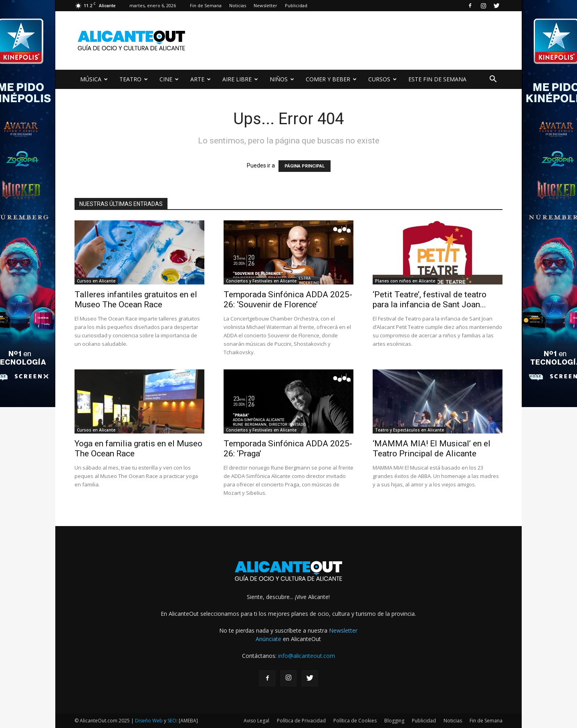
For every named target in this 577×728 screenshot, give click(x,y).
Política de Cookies (355, 721)
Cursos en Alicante (96, 281)
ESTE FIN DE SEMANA (437, 79)
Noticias (238, 5)
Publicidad (296, 5)
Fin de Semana (206, 5)
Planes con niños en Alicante (405, 281)
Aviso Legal (256, 721)
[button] (493, 80)
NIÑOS (282, 79)
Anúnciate (268, 639)
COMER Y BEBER (331, 79)
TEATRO (134, 79)
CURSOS (382, 79)
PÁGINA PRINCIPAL (305, 166)
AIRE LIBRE (240, 79)
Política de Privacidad (301, 721)
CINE (169, 79)
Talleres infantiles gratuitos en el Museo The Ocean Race (136, 299)
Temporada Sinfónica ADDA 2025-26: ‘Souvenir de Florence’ (288, 299)
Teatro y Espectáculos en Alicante (410, 430)
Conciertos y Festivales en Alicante (261, 281)
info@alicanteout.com (307, 656)
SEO (172, 721)
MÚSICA (94, 79)
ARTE (201, 79)
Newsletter (265, 5)
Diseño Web (149, 721)
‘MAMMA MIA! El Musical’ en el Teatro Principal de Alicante (432, 449)
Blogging (394, 721)
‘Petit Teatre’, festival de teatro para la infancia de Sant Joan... (430, 299)
